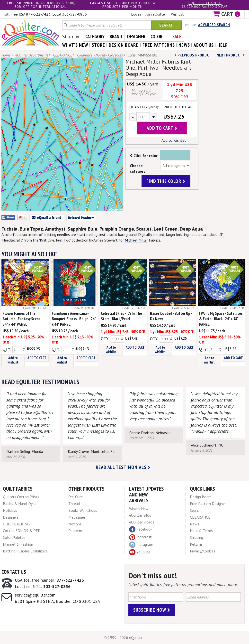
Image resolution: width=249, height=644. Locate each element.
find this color (166, 181)
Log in (136, 14)
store (98, 45)
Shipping (196, 537)
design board (124, 45)
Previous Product (193, 55)
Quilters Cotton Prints (21, 497)
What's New (139, 509)
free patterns (159, 45)
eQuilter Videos (142, 522)
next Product (231, 55)
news (184, 45)
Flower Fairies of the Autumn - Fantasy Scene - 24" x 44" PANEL (22, 319)
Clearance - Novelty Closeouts (100, 55)
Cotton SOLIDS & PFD (22, 531)
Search (167, 25)
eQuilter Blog (140, 515)
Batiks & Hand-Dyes (20, 504)
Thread (74, 504)
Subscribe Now (152, 610)
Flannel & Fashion (18, 544)
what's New (75, 45)
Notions (75, 524)
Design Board (201, 497)
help (223, 45)
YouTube (140, 552)
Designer (136, 37)
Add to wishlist (174, 140)
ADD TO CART (37, 358)
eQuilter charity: (205, 3)
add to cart (162, 128)
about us (204, 45)
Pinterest (140, 537)
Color (156, 37)
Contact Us (14, 572)
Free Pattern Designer (208, 504)
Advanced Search (214, 25)
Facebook (141, 529)
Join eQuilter (156, 14)
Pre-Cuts (76, 497)
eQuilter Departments (32, 55)
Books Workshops (83, 510)
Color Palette (14, 537)
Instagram (141, 545)
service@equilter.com (35, 595)
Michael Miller (136, 240)
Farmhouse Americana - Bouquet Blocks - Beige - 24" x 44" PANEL (74, 319)
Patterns (76, 531)
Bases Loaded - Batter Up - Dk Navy (171, 316)
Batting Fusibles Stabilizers (25, 551)
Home (6, 55)
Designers (11, 517)
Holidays (10, 510)
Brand (116, 37)
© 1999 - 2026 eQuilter (123, 637)
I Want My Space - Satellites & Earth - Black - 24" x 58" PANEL (221, 319)
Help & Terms (201, 531)
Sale (177, 37)
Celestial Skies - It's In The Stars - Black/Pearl (121, 316)
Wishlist (177, 14)
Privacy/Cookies (203, 551)
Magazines (77, 517)
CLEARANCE (63, 55)
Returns (196, 544)
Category (95, 37)
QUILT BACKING (16, 524)
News (195, 524)
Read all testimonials (123, 467)
